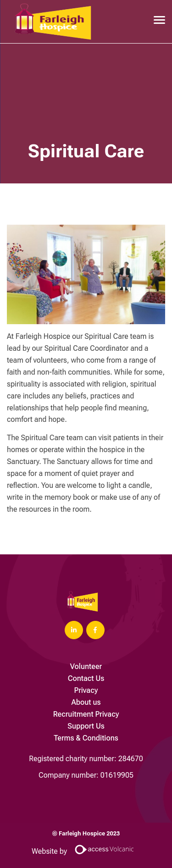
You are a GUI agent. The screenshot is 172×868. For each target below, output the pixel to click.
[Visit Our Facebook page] (95, 630)
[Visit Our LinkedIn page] (74, 630)
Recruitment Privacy (86, 714)
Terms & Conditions (86, 738)
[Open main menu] (156, 20)
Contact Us (86, 678)
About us (86, 702)
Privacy (86, 690)
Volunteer (86, 666)
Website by (86, 851)
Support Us (86, 726)
